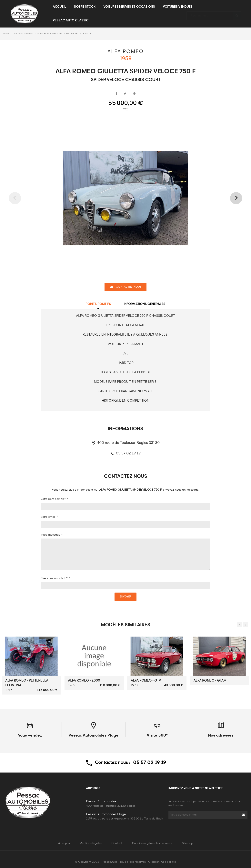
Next (231, 198)
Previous (20, 198)
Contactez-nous (125, 287)
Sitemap (187, 843)
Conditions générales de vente (152, 843)
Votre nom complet (54, 499)
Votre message (52, 535)
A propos (64, 843)
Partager (116, 94)
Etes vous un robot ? (55, 578)
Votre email (49, 517)
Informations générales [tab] (144, 304)
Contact (117, 843)
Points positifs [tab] (98, 304)
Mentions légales (91, 843)
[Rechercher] (214, 14)
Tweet (125, 94)
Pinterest (134, 94)
